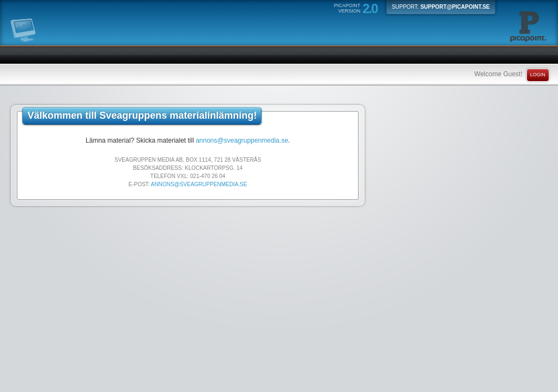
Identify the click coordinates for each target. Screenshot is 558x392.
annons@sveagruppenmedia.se (242, 140)
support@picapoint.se (455, 7)
